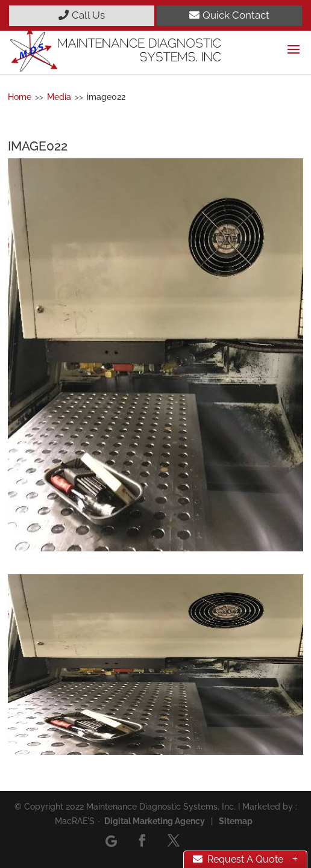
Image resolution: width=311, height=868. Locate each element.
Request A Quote (238, 859)
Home (20, 97)
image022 (106, 97)
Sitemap (236, 821)
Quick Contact (229, 15)
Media (59, 97)
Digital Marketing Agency (155, 821)
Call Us (82, 15)
